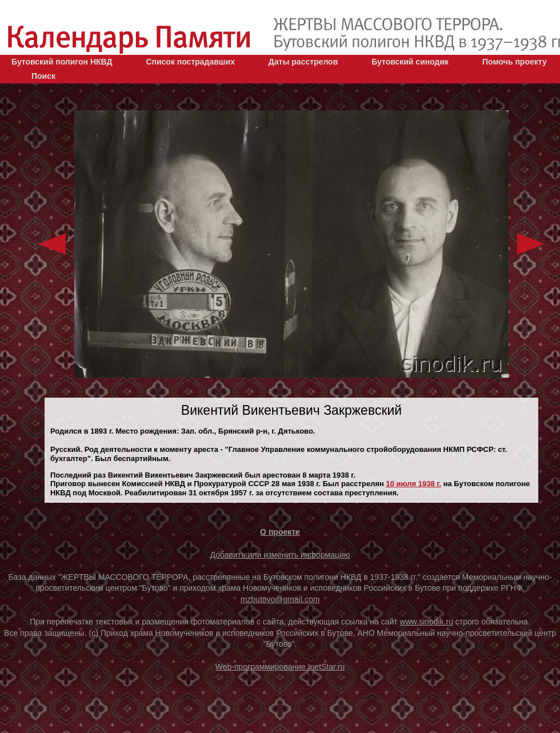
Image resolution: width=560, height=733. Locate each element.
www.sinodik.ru (427, 622)
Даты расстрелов (303, 62)
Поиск (43, 76)
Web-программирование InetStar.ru (280, 667)
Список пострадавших (190, 62)
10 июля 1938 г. (413, 484)
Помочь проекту (515, 62)
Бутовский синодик (410, 62)
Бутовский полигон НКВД (62, 62)
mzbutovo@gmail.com (280, 599)
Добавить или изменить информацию (280, 555)
